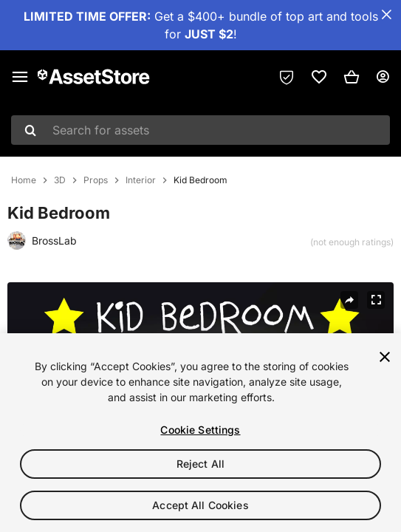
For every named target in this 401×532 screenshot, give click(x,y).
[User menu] (383, 77)
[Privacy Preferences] (287, 77)
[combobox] (200, 130)
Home (24, 180)
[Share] (349, 300)
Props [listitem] (96, 180)
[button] (352, 77)
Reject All (200, 464)
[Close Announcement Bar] (386, 15)
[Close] (385, 357)
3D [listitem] (60, 180)
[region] (200, 433)
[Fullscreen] (376, 300)
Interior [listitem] (141, 180)
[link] (319, 77)
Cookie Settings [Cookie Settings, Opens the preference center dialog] (200, 430)
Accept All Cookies (200, 505)
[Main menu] (20, 77)
